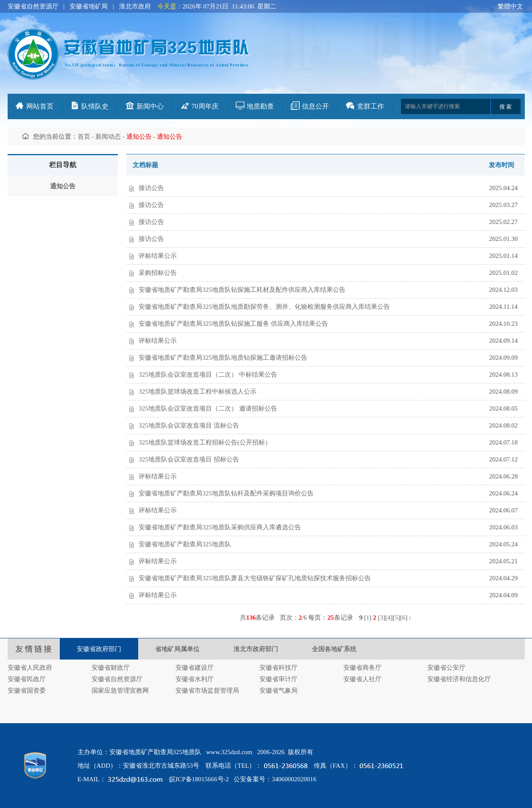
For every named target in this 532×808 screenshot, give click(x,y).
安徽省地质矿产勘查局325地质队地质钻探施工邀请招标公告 (223, 358)
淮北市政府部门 (256, 649)
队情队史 (95, 106)
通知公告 (63, 186)
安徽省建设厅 (195, 668)
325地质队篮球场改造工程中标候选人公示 (198, 391)
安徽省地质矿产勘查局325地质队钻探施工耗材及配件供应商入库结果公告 (242, 290)
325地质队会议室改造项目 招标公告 (189, 459)
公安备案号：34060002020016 (275, 779)
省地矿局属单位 (177, 649)
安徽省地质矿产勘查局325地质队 (185, 544)
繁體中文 (510, 6)
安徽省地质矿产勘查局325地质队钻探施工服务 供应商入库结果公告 (233, 324)
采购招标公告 (158, 273)
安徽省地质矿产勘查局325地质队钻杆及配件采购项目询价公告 (226, 493)
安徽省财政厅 (111, 668)
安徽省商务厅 (362, 668)
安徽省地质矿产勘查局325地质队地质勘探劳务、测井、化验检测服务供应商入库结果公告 (264, 307)
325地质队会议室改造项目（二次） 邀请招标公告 (208, 408)
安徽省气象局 (279, 691)
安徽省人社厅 (362, 679)
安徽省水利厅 (195, 679)
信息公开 (315, 106)
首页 (84, 137)
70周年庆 (205, 106)
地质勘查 (260, 106)
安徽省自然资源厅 (33, 6)
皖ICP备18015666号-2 (199, 779)
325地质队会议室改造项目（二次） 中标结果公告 (208, 375)
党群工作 (370, 106)
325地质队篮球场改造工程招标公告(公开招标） (205, 442)
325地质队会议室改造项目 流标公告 (189, 425)
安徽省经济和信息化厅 (459, 679)
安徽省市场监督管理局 (207, 691)
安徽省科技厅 (279, 668)
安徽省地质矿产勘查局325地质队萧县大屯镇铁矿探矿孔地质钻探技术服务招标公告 (255, 578)
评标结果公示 (158, 256)
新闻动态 (108, 137)
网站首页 (40, 106)
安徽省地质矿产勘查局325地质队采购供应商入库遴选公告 (220, 527)
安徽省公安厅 (446, 668)
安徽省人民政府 (30, 668)
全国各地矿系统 (334, 649)
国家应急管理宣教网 (120, 691)
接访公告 (151, 188)
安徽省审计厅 (279, 679)
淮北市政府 (135, 6)
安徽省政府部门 (99, 649)
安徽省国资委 (27, 691)
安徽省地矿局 (89, 6)
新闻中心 (150, 106)
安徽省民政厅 (27, 679)
